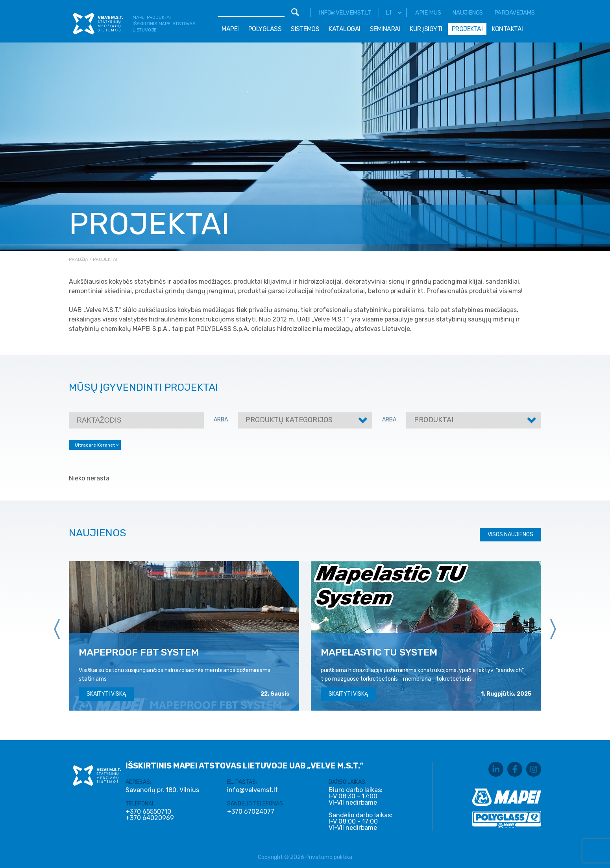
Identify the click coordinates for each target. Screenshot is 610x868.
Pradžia (79, 259)
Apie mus (428, 13)
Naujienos (468, 13)
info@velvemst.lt (345, 13)
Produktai (434, 420)
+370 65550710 (148, 812)
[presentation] (57, 629)
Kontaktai (507, 29)
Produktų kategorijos (289, 420)
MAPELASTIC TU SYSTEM (379, 652)
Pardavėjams (515, 13)
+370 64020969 (150, 818)
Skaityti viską (106, 694)
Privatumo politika (329, 857)
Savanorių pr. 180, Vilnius (162, 790)
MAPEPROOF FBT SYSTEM (139, 652)
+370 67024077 (251, 812)
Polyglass (265, 29)
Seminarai (385, 29)
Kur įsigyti (426, 29)
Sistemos (305, 29)
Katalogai (345, 29)
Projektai (467, 29)
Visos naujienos (510, 535)
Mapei (230, 29)
